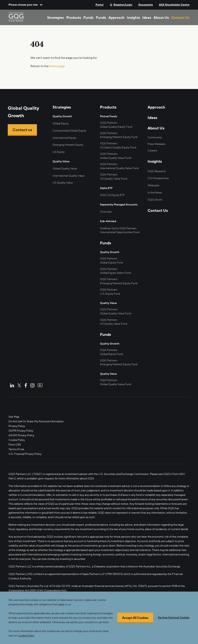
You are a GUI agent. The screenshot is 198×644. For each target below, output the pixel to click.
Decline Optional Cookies (174, 623)
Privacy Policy (17, 426)
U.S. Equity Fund (110, 294)
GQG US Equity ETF (112, 195)
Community (155, 137)
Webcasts (153, 185)
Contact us (22, 130)
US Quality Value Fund (114, 179)
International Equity (64, 138)
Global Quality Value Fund (116, 158)
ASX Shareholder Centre (174, 5)
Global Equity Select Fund (115, 273)
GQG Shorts (155, 200)
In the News (155, 193)
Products (74, 18)
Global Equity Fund (111, 263)
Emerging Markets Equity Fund (119, 137)
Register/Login (123, 5)
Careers (152, 151)
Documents (146, 5)
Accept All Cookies (135, 624)
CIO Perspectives (158, 178)
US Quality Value (63, 183)
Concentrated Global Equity (69, 131)
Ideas (147, 18)
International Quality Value (69, 176)
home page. (57, 66)
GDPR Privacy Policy (21, 431)
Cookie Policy (17, 440)
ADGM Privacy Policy (21, 435)
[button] (26, 5)
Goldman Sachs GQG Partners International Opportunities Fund (120, 230)
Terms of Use (16, 449)
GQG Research (157, 171)
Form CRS (15, 445)
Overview (106, 212)
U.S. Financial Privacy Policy (25, 454)
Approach (116, 18)
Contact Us (180, 18)
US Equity (59, 152)
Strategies (55, 18)
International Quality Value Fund (119, 168)
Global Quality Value (65, 169)
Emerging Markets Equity (68, 145)
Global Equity (61, 124)
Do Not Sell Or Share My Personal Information (36, 421)
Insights (134, 18)
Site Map (14, 417)
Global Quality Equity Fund (116, 127)
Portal (99, 5)
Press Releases (156, 144)
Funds (88, 18)
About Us (161, 18)
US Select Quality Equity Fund (118, 148)
